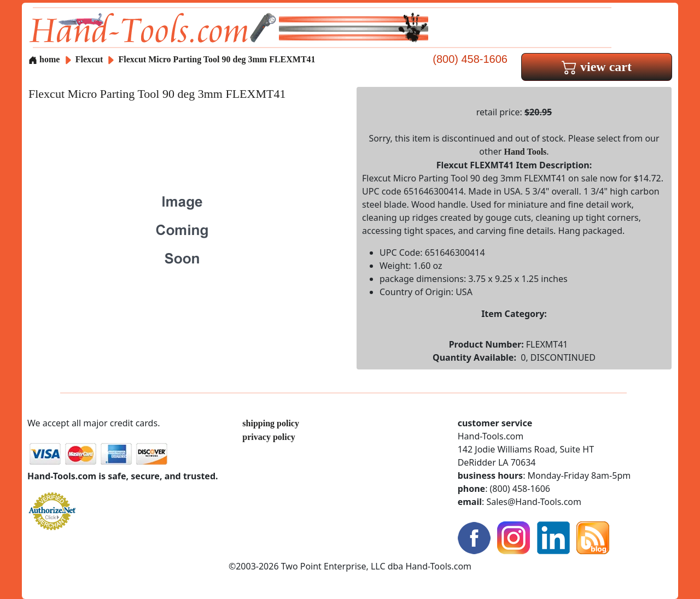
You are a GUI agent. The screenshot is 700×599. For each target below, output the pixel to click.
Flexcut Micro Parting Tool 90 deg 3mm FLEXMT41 (217, 59)
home (44, 59)
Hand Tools (526, 152)
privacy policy (269, 437)
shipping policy (271, 423)
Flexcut (91, 59)
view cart (597, 67)
